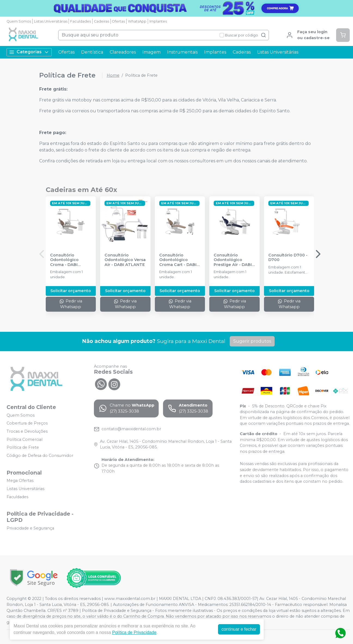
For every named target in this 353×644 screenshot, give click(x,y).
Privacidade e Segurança (30, 528)
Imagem (151, 52)
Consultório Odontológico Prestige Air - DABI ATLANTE (233, 260)
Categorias (29, 52)
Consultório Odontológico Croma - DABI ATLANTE (64, 260)
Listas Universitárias (51, 21)
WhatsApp (137, 21)
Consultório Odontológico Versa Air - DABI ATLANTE (125, 260)
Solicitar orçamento (71, 291)
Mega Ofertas (20, 481)
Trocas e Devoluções (27, 431)
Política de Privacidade (134, 632)
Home (113, 75)
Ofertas (118, 21)
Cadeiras (102, 21)
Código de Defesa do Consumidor (40, 456)
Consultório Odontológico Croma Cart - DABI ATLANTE (178, 260)
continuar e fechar (239, 629)
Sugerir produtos (252, 341)
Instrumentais (182, 52)
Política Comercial (24, 439)
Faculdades (81, 21)
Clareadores (123, 52)
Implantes (158, 21)
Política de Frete (23, 447)
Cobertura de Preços (27, 423)
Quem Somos (19, 21)
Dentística (92, 52)
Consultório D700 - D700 (288, 258)
